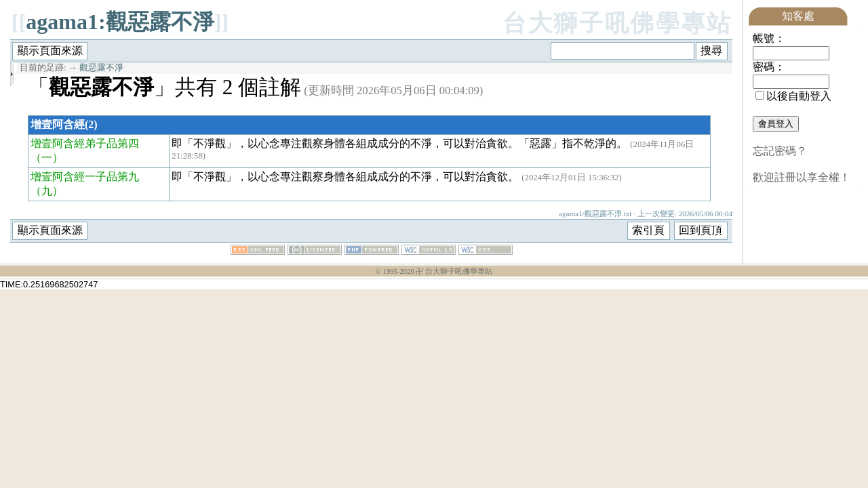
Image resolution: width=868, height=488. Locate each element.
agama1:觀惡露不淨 (120, 22)
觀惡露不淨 (101, 68)
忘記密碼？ (780, 151)
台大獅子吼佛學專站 (617, 23)
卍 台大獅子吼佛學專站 (454, 271)
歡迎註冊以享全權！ (802, 177)
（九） (47, 191)
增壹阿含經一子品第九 (85, 177)
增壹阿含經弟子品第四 (85, 143)
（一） (47, 158)
